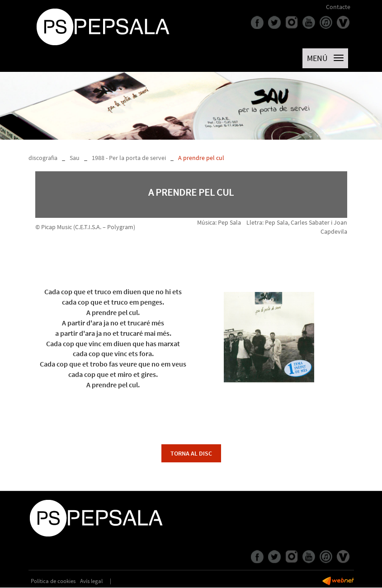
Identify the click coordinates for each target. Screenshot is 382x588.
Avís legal (91, 581)
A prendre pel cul (201, 158)
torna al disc (191, 453)
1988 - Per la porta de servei (129, 158)
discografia (43, 158)
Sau (75, 158)
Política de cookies (53, 581)
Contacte (338, 7)
